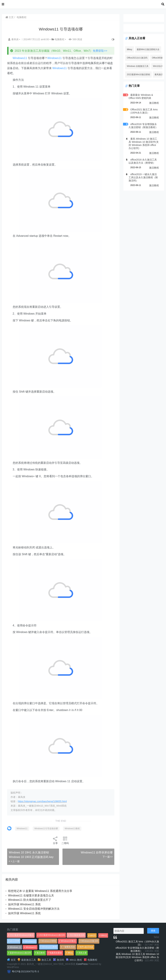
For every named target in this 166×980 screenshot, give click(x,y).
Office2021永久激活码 (137, 58)
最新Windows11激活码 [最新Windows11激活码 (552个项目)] (20, 953)
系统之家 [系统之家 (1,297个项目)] (82, 953)
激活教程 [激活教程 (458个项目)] (41, 953)
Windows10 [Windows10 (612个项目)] (30, 941)
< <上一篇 (14, 861)
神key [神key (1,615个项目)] (70, 953)
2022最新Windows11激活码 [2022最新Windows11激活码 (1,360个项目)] (52, 935)
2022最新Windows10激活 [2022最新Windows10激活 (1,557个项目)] (22, 935)
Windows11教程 (72, 829)
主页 (10, 17)
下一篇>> (107, 857)
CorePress (82, 964)
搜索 (153, 931)
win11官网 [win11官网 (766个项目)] (15, 941)
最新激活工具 (27, 960)
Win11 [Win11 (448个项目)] (104, 935)
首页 (11, 960)
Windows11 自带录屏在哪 (96, 852)
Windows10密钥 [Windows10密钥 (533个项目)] (49, 941)
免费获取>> (100, 51)
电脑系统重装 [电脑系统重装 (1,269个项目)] (56, 953)
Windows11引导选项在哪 (46, 829)
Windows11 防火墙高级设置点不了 (30, 900)
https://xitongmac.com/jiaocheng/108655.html (42, 801)
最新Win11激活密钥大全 (148, 49)
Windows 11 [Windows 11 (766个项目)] (15, 947)
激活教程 (154, 103)
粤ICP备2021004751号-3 (25, 971)
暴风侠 (14, 39)
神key (129, 49)
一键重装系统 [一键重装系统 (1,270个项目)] (69, 947)
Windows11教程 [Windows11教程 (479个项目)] (49, 947)
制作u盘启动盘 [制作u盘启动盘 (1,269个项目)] (86, 947)
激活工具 (44, 960)
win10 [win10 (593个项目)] (93, 935)
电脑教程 (22, 17)
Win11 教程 (74, 960)
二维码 (65, 840)
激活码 (58, 960)
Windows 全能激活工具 (137, 66)
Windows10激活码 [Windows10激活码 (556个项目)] (90, 941)
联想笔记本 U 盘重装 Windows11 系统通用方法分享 (40, 891)
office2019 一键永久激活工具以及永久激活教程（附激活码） (143, 177)
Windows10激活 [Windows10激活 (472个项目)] (68, 941)
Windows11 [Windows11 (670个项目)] (31, 947)
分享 (55, 840)
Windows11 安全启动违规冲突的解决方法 (34, 909)
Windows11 (20, 58)
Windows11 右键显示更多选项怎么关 (31, 895)
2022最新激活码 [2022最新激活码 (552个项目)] (77, 935)
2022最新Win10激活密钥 (138, 75)
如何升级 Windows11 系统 (25, 904)
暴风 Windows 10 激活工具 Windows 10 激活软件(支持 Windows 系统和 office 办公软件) (137, 957)
